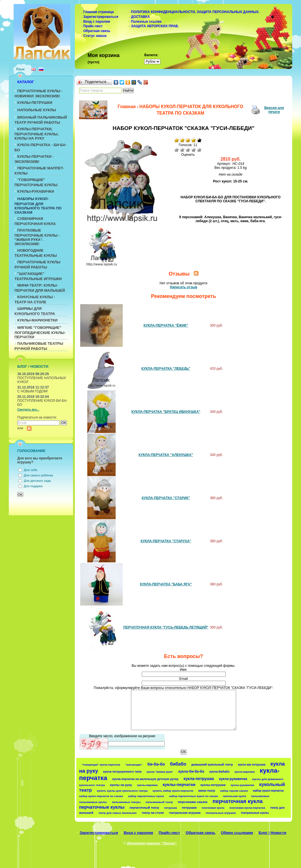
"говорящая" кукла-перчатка (101, 765)
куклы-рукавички (242, 785)
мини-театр (207, 791)
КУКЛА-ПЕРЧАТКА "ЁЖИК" (166, 325)
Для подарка (33, 486)
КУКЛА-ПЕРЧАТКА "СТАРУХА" (166, 541)
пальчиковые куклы (93, 802)
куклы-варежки (147, 785)
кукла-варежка (245, 772)
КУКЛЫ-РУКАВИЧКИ (36, 191)
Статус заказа (95, 36)
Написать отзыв (184, 287)
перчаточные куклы (102, 807)
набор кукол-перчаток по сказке (101, 796)
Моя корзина (104, 55)
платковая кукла (213, 808)
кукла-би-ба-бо (191, 772)
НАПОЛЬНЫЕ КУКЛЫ (37, 110)
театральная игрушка (185, 813)
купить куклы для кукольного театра (122, 791)
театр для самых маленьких (117, 813)
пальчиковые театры (126, 802)
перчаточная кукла (238, 801)
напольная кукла (235, 796)
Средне (188, 150)
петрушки (189, 808)
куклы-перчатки (179, 785)
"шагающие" (134, 765)
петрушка (170, 808)
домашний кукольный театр (212, 764)
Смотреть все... (28, 410)
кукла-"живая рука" (160, 772)
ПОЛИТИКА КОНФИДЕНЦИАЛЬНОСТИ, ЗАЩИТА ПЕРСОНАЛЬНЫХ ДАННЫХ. (195, 12)
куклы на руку (121, 785)
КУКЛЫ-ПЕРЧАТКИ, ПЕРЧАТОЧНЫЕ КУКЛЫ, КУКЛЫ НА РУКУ (37, 134)
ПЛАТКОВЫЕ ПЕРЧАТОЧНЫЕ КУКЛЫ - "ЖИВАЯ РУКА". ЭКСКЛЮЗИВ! (37, 237)
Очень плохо (177, 150)
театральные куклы (255, 813)
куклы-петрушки (213, 785)
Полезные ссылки (146, 22)
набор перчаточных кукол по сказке (194, 796)
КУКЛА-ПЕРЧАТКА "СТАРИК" (166, 498)
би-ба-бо (156, 764)
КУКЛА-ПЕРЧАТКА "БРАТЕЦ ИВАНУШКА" (166, 412)
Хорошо (194, 150)
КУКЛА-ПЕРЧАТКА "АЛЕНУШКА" (166, 455)
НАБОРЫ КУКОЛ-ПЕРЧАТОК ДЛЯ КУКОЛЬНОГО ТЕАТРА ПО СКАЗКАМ (38, 206)
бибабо (178, 764)
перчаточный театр (144, 808)
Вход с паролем (97, 22)
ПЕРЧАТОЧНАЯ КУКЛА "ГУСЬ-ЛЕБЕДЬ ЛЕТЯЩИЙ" (166, 627)
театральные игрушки (221, 813)
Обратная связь (97, 31)
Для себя (30, 470)
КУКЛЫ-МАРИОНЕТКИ (37, 320)
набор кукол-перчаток (268, 791)
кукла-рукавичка (233, 779)
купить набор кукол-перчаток (173, 791)
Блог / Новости (273, 833)
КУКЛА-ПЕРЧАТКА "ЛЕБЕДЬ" (166, 369)
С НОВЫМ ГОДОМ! (33, 391)
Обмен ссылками (237, 833)
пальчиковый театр (159, 802)
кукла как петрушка (252, 765)
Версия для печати (274, 110)
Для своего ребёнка (38, 475)
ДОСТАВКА (140, 17)
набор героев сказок (234, 791)
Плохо (182, 150)
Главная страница (99, 12)
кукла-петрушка (199, 779)
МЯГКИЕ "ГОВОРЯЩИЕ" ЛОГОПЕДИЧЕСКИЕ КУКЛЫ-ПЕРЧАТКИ (40, 332)
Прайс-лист (93, 26)
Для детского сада (37, 481)
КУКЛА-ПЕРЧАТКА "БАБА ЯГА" (166, 584)
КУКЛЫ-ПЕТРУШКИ (35, 103)
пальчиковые (260, 796)
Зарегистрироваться (101, 17)
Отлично (199, 150)
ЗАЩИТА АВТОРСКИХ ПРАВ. (155, 26)
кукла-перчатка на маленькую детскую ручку (145, 779)
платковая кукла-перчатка (247, 808)
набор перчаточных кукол (146, 796)
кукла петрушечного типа (122, 772)
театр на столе (153, 813)
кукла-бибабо (220, 772)
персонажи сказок (193, 802)
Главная (127, 107)
